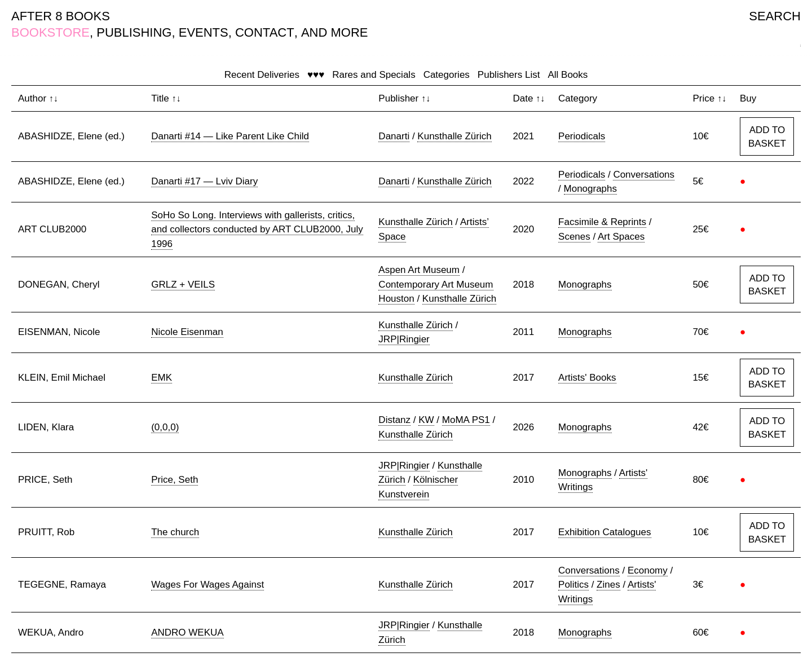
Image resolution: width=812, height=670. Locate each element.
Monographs (591, 189)
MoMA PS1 (466, 420)
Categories (447, 75)
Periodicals (582, 136)
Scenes (574, 237)
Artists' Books (587, 378)
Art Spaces (621, 237)
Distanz (394, 420)
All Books (568, 75)
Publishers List (509, 75)
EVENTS (204, 32)
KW (426, 420)
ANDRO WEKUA (187, 632)
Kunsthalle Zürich (454, 136)
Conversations (644, 175)
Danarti (394, 136)
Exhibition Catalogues (604, 532)
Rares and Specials (374, 75)
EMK (162, 378)
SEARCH (775, 16)
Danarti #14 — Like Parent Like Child (230, 136)
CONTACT (265, 32)
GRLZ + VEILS (183, 285)
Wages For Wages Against (208, 585)
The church (175, 532)
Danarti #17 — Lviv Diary (204, 181)
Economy (648, 570)
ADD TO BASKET (767, 137)
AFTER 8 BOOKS (61, 16)
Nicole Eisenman (187, 332)
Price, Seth (175, 480)
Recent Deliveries (262, 75)
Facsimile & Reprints (602, 222)
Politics (573, 585)
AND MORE (335, 32)
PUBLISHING (134, 32)
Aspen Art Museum (419, 270)
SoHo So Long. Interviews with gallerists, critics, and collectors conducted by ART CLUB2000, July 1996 (257, 230)
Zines (608, 585)
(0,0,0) (165, 427)
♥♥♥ (316, 75)
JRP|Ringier (404, 339)
